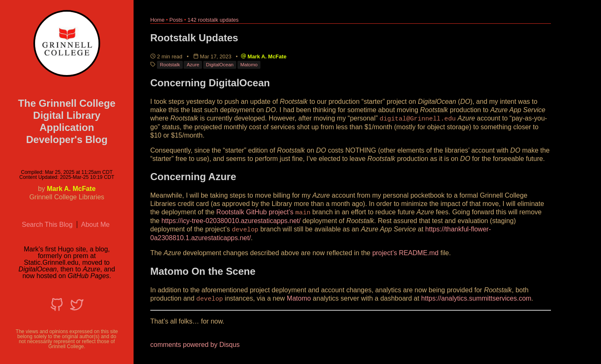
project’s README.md (405, 252)
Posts (176, 20)
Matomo (249, 65)
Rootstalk (170, 65)
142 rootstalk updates (213, 20)
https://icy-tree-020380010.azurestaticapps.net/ (231, 220)
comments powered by (195, 343)
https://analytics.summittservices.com (476, 297)
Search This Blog (47, 225)
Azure (193, 65)
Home (157, 20)
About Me (95, 225)
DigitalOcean (220, 65)
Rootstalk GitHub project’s (255, 212)
